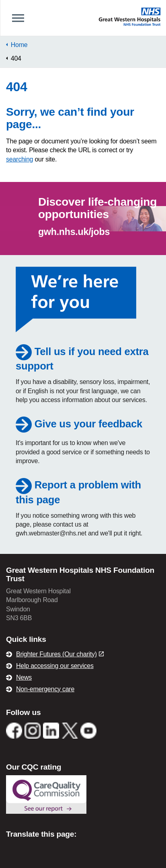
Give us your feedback (79, 424)
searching (19, 159)
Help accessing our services (55, 666)
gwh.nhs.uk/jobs (74, 232)
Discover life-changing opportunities (97, 208)
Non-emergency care (45, 689)
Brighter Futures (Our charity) (60, 654)
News (24, 677)
